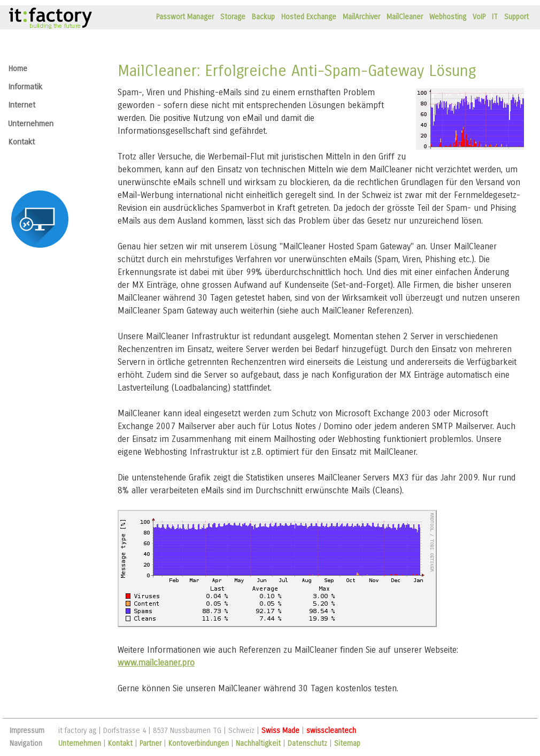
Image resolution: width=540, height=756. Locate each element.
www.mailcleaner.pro (156, 663)
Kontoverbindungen (199, 743)
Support (516, 17)
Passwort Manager (185, 17)
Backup (263, 17)
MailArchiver (361, 17)
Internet (22, 105)
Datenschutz (307, 743)
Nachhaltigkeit (258, 743)
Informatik (25, 87)
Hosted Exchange (309, 17)
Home (18, 68)
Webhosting (448, 17)
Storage (233, 17)
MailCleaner (405, 17)
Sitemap (347, 743)
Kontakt (21, 142)
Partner (151, 743)
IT (495, 17)
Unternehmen (31, 124)
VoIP (479, 17)
